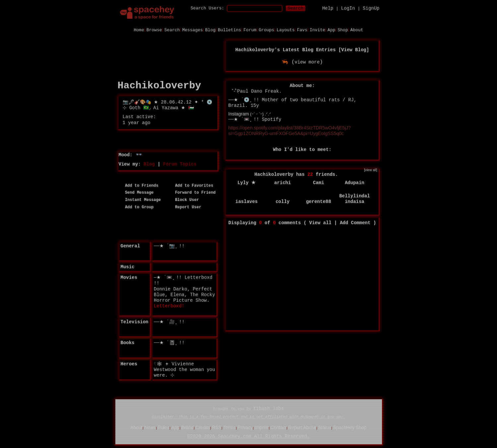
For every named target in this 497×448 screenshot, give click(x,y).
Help (328, 8)
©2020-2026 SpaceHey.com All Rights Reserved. (249, 436)
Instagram (239, 113)
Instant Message (141, 199)
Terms (229, 427)
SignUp (371, 8)
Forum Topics (180, 164)
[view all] (371, 169)
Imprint (262, 427)
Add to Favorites (192, 185)
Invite (317, 30)
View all (320, 222)
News (150, 427)
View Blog (354, 49)
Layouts (286, 30)
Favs (302, 30)
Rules (164, 427)
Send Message (137, 193)
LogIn (348, 8)
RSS (217, 427)
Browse (154, 30)
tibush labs (269, 408)
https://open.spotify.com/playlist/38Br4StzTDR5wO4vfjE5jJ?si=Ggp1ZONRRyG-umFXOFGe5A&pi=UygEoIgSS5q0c (290, 130)
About (357, 30)
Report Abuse (302, 427)
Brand (187, 427)
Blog (210, 30)
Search (296, 8)
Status (325, 427)
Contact (279, 427)
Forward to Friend (193, 193)
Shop (343, 30)
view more (307, 62)
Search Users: (207, 8)
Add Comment (355, 222)
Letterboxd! (169, 306)
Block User (185, 199)
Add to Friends (139, 185)
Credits (203, 427)
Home (139, 30)
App (331, 30)
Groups (266, 30)
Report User (186, 207)
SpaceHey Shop (350, 427)
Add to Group (137, 207)
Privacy (245, 427)
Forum (250, 30)
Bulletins (229, 30)
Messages (192, 30)
